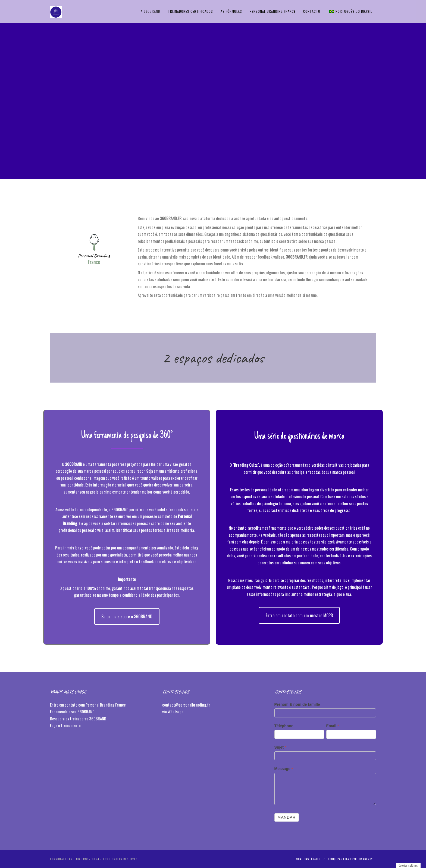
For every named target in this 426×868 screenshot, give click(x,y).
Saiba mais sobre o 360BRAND (127, 616)
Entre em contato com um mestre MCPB (299, 615)
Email (333, 726)
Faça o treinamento (66, 725)
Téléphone (284, 726)
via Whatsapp (173, 711)
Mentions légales (308, 859)
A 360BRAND (151, 11)
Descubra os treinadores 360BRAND (79, 718)
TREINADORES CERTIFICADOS (190, 11)
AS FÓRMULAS (231, 11)
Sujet (280, 747)
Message (284, 769)
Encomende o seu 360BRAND (72, 711)
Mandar (287, 817)
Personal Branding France (273, 11)
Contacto (312, 11)
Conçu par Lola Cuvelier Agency (350, 859)
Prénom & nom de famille (297, 704)
